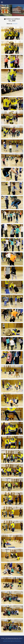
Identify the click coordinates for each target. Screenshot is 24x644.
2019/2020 (15, 24)
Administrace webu (8, 640)
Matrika (18, 640)
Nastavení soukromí (7, 641)
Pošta (14, 640)
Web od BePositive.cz (17, 641)
